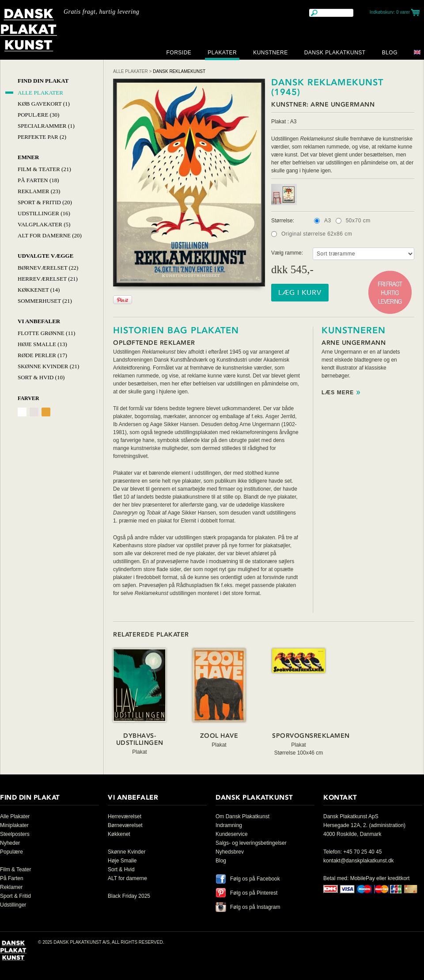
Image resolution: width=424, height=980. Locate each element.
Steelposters (15, 834)
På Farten (12, 878)
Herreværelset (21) (48, 279)
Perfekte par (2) (42, 137)
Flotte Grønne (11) (46, 333)
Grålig (34, 412)
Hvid (22, 412)
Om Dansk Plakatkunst (242, 816)
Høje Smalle (122, 861)
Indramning (229, 825)
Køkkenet (119, 834)
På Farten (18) (38, 180)
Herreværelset (125, 816)
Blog (390, 53)
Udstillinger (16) (44, 213)
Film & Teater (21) (44, 169)
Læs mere (338, 393)
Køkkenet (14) (39, 290)
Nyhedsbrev (230, 852)
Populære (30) (38, 115)
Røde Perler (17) (42, 355)
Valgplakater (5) (44, 224)
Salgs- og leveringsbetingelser (251, 843)
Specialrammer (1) (46, 126)
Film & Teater (15, 869)
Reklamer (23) (39, 191)
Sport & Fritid (15, 896)
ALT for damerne (127, 878)
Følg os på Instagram (255, 907)
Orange (46, 412)
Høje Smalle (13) (42, 344)
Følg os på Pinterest (254, 893)
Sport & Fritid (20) (45, 202)
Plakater (222, 53)
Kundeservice (232, 834)
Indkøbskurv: (390, 12)
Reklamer (11, 887)
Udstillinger (13, 905)
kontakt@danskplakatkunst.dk (359, 861)
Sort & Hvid (121, 869)
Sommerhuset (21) (45, 301)
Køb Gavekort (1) (44, 104)
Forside (179, 53)
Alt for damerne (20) (50, 235)
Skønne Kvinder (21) (48, 366)
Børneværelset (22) (48, 268)
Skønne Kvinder (127, 852)
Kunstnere (271, 53)
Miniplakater (14, 825)
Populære (11, 852)
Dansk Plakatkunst (335, 53)
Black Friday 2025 (129, 896)
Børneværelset (125, 825)
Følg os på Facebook (255, 879)
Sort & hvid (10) (41, 377)
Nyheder (10, 843)
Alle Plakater (40, 93)
